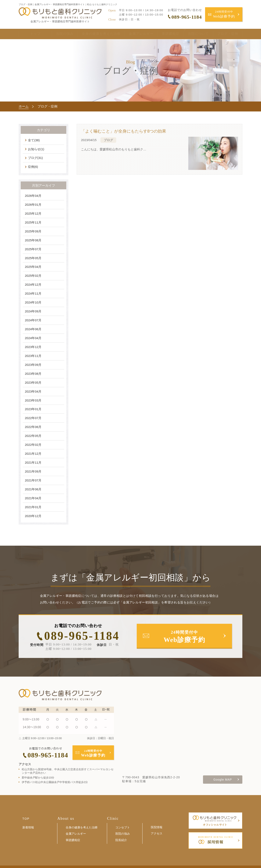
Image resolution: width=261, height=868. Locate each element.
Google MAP (223, 780)
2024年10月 (33, 302)
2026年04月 (33, 196)
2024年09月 (33, 311)
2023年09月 (33, 365)
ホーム (24, 106)
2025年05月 (33, 258)
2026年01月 (33, 205)
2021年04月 (33, 498)
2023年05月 (33, 383)
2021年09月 (33, 471)
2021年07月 (33, 480)
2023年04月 (33, 391)
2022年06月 (33, 427)
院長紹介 (121, 840)
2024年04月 (33, 338)
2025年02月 (33, 276)
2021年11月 (33, 462)
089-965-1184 (82, 636)
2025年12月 (33, 213)
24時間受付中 (224, 15)
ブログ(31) (35, 158)
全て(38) (34, 140)
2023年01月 (33, 409)
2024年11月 (33, 293)
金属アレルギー (135, 34)
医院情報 (157, 827)
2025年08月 (33, 240)
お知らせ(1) (36, 149)
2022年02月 (33, 445)
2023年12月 (33, 347)
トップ (32, 34)
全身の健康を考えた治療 (95, 34)
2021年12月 (33, 454)
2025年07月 (33, 249)
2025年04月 (33, 267)
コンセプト (123, 827)
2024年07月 (33, 320)
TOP (26, 819)
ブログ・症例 (228, 34)
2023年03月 (33, 400)
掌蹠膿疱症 (165, 34)
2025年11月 (33, 222)
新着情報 (28, 827)
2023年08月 (33, 374)
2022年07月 (33, 418)
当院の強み (58, 34)
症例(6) (33, 167)
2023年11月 (33, 356)
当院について (192, 34)
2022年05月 (33, 436)
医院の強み (123, 834)
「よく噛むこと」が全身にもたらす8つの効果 (124, 131)
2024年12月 (33, 285)
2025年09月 (33, 231)
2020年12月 (33, 516)
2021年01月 (33, 507)
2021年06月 (33, 489)
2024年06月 (33, 329)
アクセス (157, 833)
